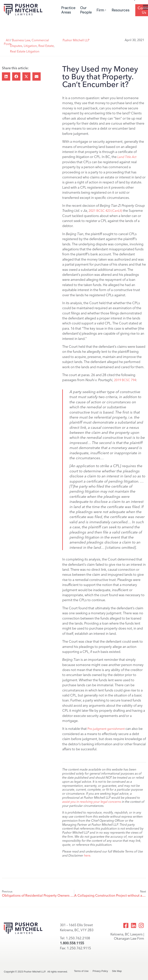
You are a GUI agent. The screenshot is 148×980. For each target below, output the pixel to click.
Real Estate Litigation (25, 51)
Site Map (117, 971)
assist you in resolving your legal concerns (92, 802)
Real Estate (46, 46)
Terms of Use (81, 971)
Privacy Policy (100, 971)
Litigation (30, 46)
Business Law (21, 40)
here (87, 855)
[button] (6, 76)
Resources (121, 10)
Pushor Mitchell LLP (76, 40)
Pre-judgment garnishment (106, 729)
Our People (86, 10)
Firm (101, 10)
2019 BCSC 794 (125, 380)
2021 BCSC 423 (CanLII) (105, 211)
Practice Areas (68, 10)
